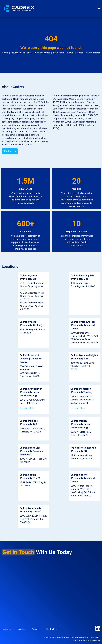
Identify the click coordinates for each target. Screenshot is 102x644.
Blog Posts (59, 53)
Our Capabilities (42, 53)
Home (5, 53)
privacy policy (49, 637)
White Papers (93, 53)
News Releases (75, 53)
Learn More (27, 408)
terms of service (63, 637)
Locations (7, 629)
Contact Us (52, 629)
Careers (21, 629)
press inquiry (96, 637)
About (35, 629)
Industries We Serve (21, 53)
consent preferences (80, 637)
